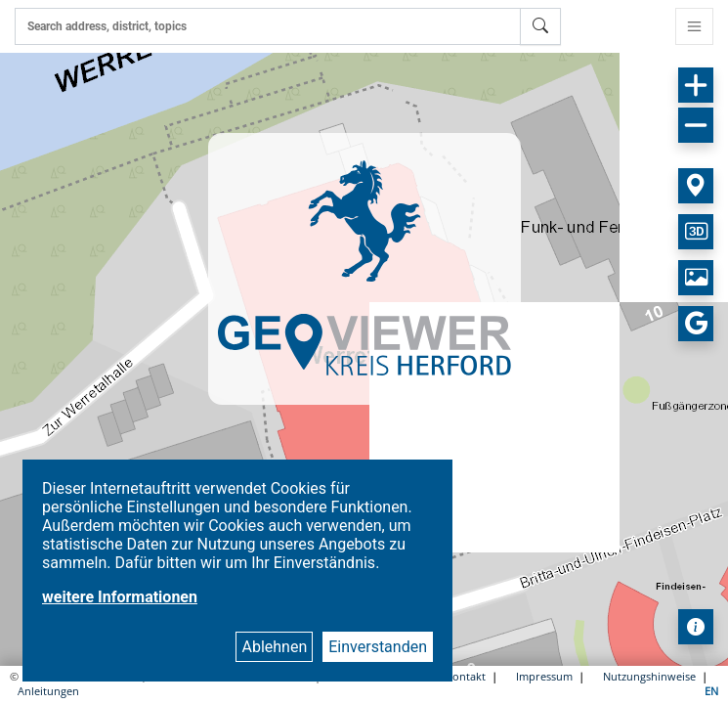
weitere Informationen (120, 597)
